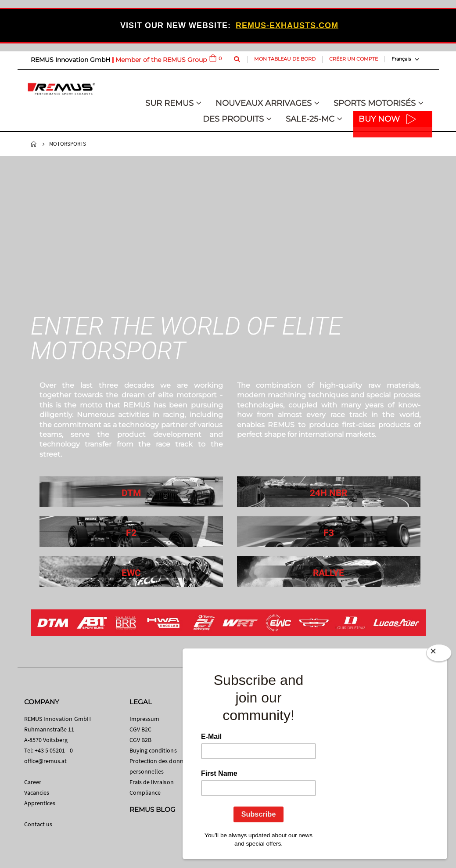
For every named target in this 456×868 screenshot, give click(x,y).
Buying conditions (153, 750)
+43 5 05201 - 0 (54, 750)
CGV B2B (140, 740)
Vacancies (37, 792)
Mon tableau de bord (285, 59)
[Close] (439, 655)
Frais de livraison (152, 782)
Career (33, 782)
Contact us (38, 824)
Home (34, 144)
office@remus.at (46, 761)
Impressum (145, 719)
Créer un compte (354, 59)
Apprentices (40, 803)
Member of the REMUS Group (161, 60)
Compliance (145, 792)
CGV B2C (140, 729)
